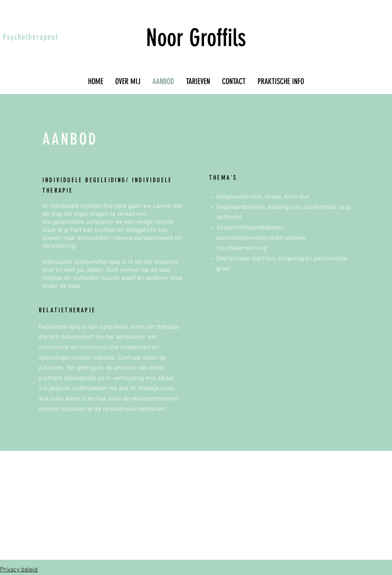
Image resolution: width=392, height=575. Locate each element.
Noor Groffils (196, 38)
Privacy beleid (19, 570)
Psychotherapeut (31, 37)
